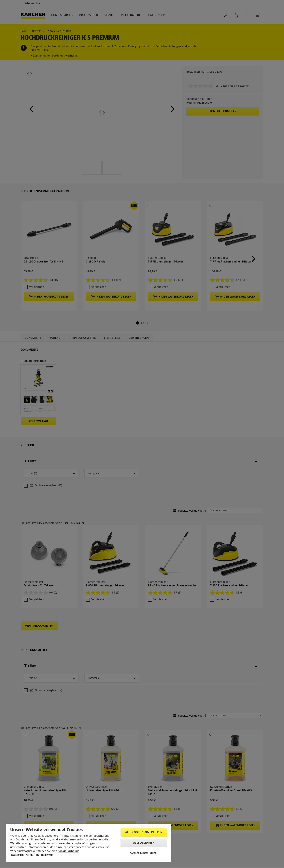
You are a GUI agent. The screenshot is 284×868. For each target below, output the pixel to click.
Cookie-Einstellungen (144, 853)
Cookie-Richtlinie (69, 851)
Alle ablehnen (144, 843)
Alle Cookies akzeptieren (144, 832)
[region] (89, 843)
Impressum (47, 855)
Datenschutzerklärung (25, 855)
